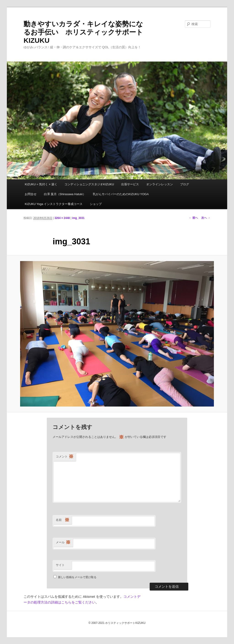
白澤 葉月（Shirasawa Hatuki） (65, 194)
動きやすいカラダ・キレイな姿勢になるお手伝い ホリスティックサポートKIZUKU (83, 32)
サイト (60, 565)
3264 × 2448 (62, 218)
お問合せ (31, 194)
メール (63, 543)
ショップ (96, 204)
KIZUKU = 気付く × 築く (41, 184)
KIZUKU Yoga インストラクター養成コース (54, 204)
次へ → (206, 218)
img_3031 (78, 218)
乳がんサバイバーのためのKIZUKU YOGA (121, 194)
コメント (65, 457)
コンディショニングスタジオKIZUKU (89, 184)
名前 (63, 520)
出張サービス (130, 184)
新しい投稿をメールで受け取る (77, 577)
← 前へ (193, 218)
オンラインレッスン (160, 184)
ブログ (185, 184)
